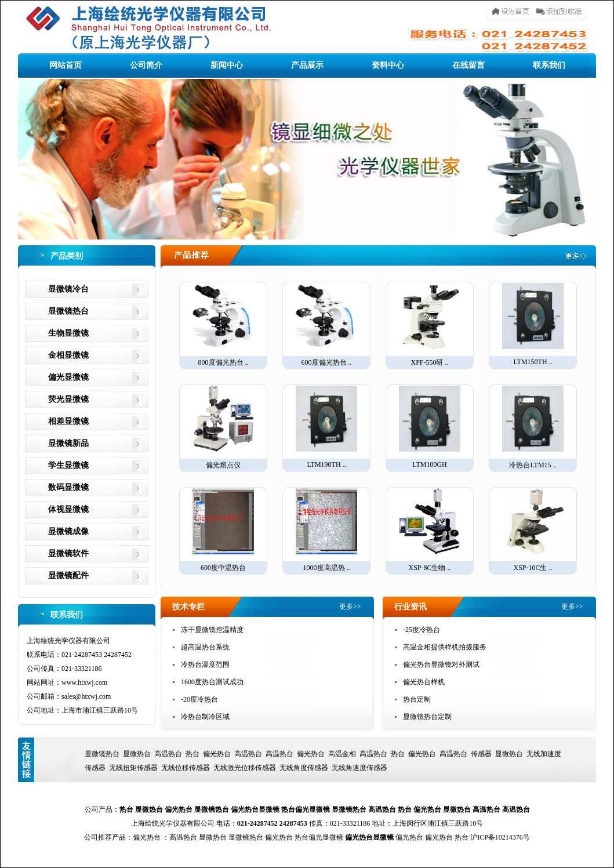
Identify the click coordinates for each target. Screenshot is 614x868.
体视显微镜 (68, 509)
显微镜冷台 (68, 289)
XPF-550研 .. (430, 325)
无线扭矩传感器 (133, 768)
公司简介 (146, 65)
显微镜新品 (68, 443)
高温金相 (342, 754)
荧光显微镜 (68, 399)
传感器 (481, 754)
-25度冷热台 (422, 630)
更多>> (350, 606)
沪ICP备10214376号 (500, 837)
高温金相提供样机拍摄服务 (445, 647)
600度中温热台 (223, 530)
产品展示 (307, 65)
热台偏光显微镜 (306, 809)
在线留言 (468, 65)
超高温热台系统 (205, 647)
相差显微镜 (68, 421)
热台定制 (417, 699)
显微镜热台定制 (427, 717)
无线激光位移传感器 (245, 768)
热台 (192, 754)
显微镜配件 (68, 575)
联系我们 (549, 65)
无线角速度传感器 (359, 768)
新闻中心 (227, 65)
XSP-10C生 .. (533, 530)
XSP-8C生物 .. (430, 530)
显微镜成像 (68, 531)
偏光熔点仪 (223, 427)
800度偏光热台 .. (223, 325)
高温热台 (168, 754)
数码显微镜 (68, 487)
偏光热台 (217, 754)
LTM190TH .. (326, 427)
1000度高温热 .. (326, 530)
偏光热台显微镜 (255, 809)
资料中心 (388, 65)
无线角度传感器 (304, 768)
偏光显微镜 (68, 377)
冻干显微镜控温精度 (212, 630)
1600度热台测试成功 (212, 682)
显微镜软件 (68, 553)
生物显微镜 (68, 333)
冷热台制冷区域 (205, 717)
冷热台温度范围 (205, 664)
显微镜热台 (68, 311)
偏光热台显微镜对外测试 (441, 664)
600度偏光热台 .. (326, 325)
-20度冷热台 (199, 699)
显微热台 (137, 754)
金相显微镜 (68, 355)
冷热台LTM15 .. (533, 427)
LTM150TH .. (533, 324)
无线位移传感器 (186, 768)
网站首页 (66, 65)
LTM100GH (430, 427)
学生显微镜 (68, 465)
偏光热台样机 (424, 682)
